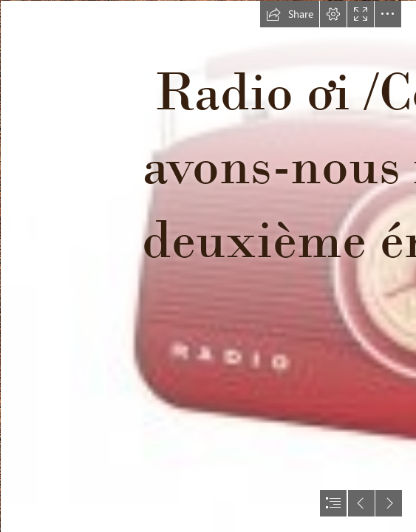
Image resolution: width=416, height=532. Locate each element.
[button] (290, 14)
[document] (208, 266)
